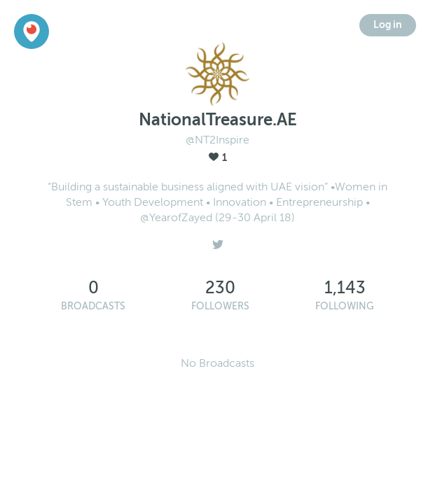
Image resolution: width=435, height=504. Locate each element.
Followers (220, 306)
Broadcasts (93, 306)
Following (345, 306)
